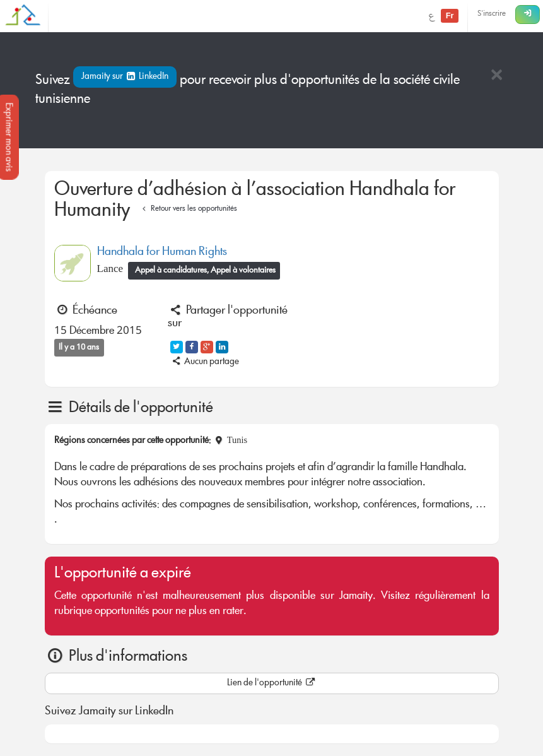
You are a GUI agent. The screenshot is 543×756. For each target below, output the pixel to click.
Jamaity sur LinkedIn (125, 77)
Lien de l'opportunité (272, 683)
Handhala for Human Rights (162, 252)
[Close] (496, 76)
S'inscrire (492, 14)
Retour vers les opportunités (188, 209)
